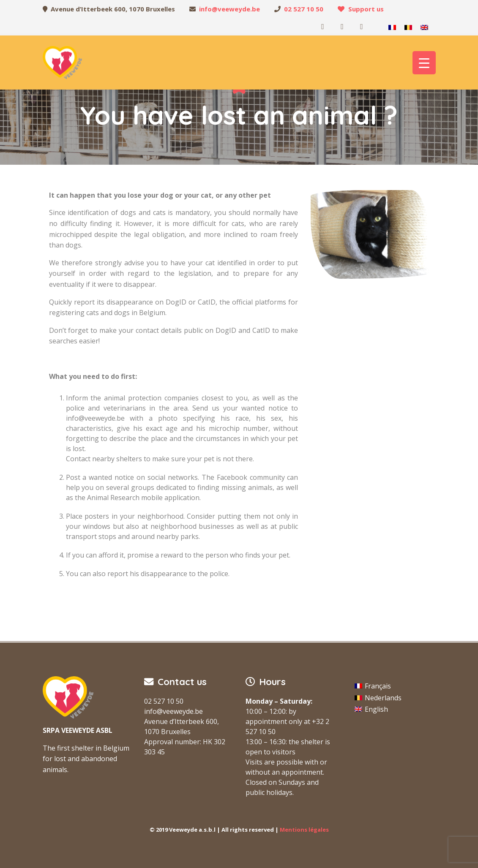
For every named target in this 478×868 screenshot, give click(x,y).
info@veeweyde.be (229, 9)
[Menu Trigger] (424, 63)
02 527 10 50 (304, 9)
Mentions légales (304, 830)
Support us (366, 9)
